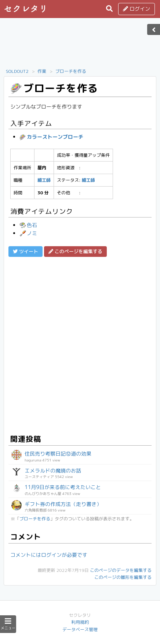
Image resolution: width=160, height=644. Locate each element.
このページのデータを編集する (121, 570)
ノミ (28, 233)
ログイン (137, 9)
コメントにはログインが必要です (49, 555)
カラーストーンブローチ (51, 137)
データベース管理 (80, 629)
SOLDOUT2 (17, 71)
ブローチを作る (71, 71)
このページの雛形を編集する (123, 577)
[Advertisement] (80, 45)
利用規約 (80, 622)
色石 (28, 225)
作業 (42, 71)
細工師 (44, 180)
